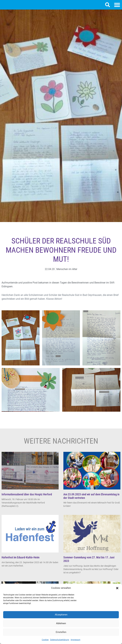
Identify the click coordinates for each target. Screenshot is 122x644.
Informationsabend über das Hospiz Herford (27, 497)
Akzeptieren (61, 615)
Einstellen (61, 632)
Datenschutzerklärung (60, 640)
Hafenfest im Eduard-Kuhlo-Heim (20, 561)
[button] (117, 588)
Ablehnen (61, 623)
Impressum (76, 640)
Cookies (45, 640)
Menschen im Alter (67, 272)
